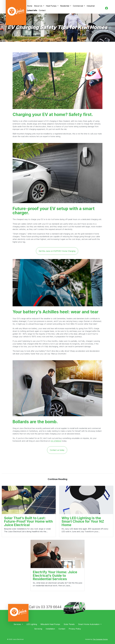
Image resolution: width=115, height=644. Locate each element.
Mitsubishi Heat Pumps (50, 624)
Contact (42, 10)
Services (18, 624)
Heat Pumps (51, 6)
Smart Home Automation (89, 624)
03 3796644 (56, 441)
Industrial (91, 6)
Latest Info (32, 10)
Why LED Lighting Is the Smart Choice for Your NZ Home (83, 521)
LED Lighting (32, 624)
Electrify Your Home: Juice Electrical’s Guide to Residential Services (55, 575)
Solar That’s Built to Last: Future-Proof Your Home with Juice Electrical (28, 521)
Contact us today (57, 450)
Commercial (78, 6)
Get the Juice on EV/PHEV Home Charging (57, 251)
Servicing (38, 629)
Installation (50, 629)
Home (30, 6)
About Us (38, 6)
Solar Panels (69, 624)
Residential (65, 6)
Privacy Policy (75, 629)
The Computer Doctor (100, 639)
